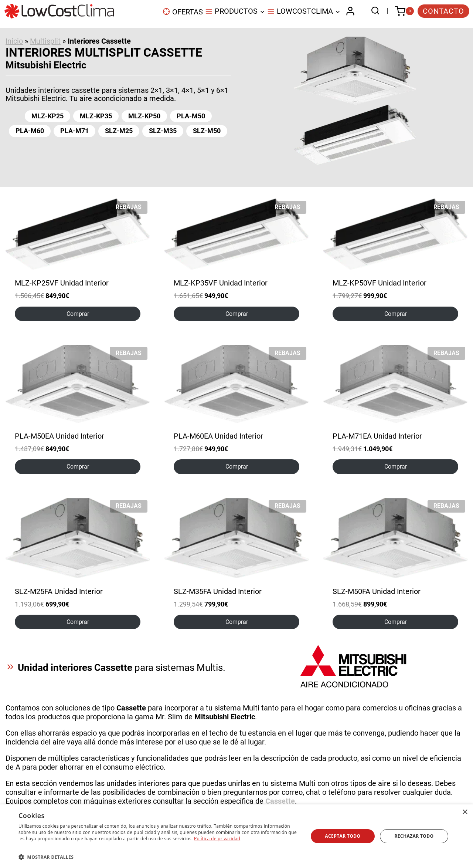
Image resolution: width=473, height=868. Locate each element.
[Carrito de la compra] (404, 11)
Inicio (14, 41)
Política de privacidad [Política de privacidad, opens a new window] (217, 839)
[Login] (350, 11)
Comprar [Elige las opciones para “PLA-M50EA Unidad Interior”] (78, 467)
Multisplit (45, 41)
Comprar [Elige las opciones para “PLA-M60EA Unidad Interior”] (237, 467)
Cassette (280, 801)
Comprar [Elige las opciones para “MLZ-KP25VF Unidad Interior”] (78, 314)
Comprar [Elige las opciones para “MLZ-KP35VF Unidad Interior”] (237, 314)
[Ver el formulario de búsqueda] (373, 11)
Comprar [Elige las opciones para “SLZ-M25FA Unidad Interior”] (78, 622)
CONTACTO (443, 11)
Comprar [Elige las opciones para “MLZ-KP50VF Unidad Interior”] (396, 314)
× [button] (465, 812)
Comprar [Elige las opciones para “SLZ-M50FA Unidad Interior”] (396, 622)
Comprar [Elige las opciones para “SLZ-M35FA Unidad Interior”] (237, 622)
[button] (159, 857)
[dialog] (236, 836)
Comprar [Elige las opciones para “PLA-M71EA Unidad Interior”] (396, 467)
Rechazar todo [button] (414, 836)
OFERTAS (183, 12)
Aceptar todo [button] (343, 836)
